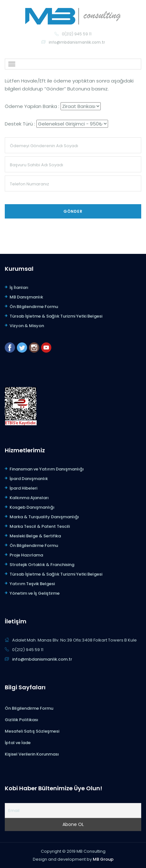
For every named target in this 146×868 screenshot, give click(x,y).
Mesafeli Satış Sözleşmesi (32, 731)
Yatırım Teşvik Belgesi (32, 584)
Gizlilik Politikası (22, 720)
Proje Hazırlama (26, 555)
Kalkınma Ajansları (29, 498)
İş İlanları (19, 287)
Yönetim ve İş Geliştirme (35, 593)
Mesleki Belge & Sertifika (35, 536)
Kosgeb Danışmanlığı (32, 507)
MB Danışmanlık (26, 297)
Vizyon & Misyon (27, 326)
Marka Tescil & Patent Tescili (40, 526)
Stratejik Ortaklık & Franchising (42, 565)
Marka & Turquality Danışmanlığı (44, 517)
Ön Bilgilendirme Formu (34, 307)
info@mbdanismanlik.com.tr (77, 42)
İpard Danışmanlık (29, 479)
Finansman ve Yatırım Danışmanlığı (47, 469)
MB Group (103, 859)
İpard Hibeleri (23, 488)
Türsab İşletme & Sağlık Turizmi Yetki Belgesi (56, 316)
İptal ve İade (18, 743)
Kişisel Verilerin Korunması (32, 754)
